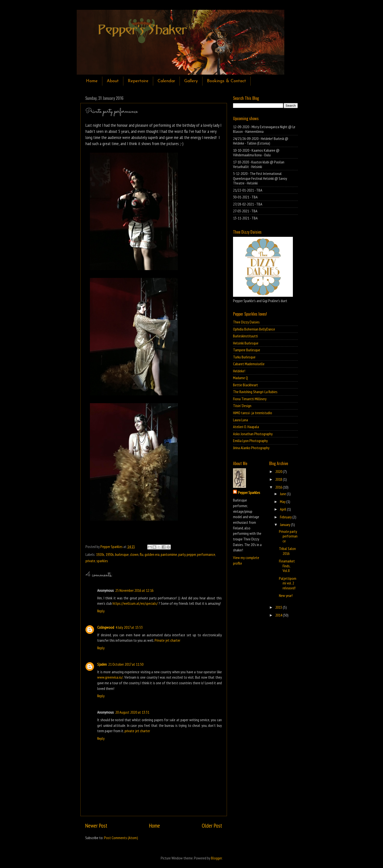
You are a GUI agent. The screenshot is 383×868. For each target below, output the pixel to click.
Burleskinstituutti (245, 336)
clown (134, 554)
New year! (286, 595)
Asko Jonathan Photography (253, 434)
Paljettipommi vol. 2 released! (288, 583)
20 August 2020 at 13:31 (132, 712)
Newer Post (96, 826)
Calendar (166, 81)
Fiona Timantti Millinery (250, 399)
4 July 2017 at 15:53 (129, 627)
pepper (191, 554)
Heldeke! (239, 371)
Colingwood (106, 627)
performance (206, 554)
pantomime (169, 554)
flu (142, 554)
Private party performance (288, 536)
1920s (100, 554)
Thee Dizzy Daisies (246, 322)
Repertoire (138, 81)
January (285, 525)
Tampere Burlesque (247, 350)
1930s (110, 554)
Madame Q (240, 378)
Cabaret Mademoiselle (249, 364)
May (283, 502)
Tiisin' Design (242, 406)
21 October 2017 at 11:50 (126, 664)
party (182, 554)
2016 (279, 487)
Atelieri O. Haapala (246, 427)
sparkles (102, 561)
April (283, 509)
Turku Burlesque (244, 357)
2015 (279, 607)
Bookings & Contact (226, 81)
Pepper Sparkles (249, 492)
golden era (152, 554)
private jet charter (137, 731)
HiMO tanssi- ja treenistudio (253, 413)
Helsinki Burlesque (246, 343)
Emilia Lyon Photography (250, 441)
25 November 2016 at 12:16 (134, 590)
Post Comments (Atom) (121, 838)
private (90, 561)
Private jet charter (167, 640)
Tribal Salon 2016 (287, 551)
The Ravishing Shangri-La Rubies (255, 392)
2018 (279, 479)
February (286, 517)
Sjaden (102, 664)
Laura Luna (240, 420)
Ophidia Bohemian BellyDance (254, 329)
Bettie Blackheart (245, 385)
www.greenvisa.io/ (110, 677)
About (113, 81)
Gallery (191, 81)
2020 (279, 471)
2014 (279, 615)
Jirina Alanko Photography (251, 448)
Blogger (216, 858)
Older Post (212, 826)
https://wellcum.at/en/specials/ (135, 603)
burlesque (122, 554)
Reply (101, 611)
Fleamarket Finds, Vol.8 (287, 566)
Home (92, 81)
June (283, 494)
